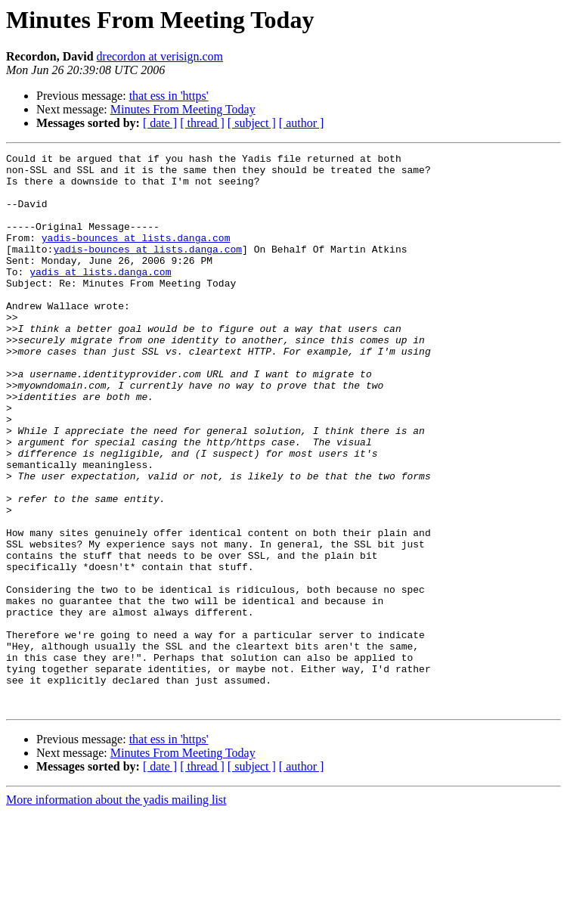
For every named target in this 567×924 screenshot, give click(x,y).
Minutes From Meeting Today (183, 109)
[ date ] (160, 123)
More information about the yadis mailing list (116, 911)
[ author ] (302, 123)
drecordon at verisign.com (160, 56)
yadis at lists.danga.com (100, 296)
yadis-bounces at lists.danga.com (136, 256)
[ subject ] (252, 123)
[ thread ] (202, 123)
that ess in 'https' (169, 96)
